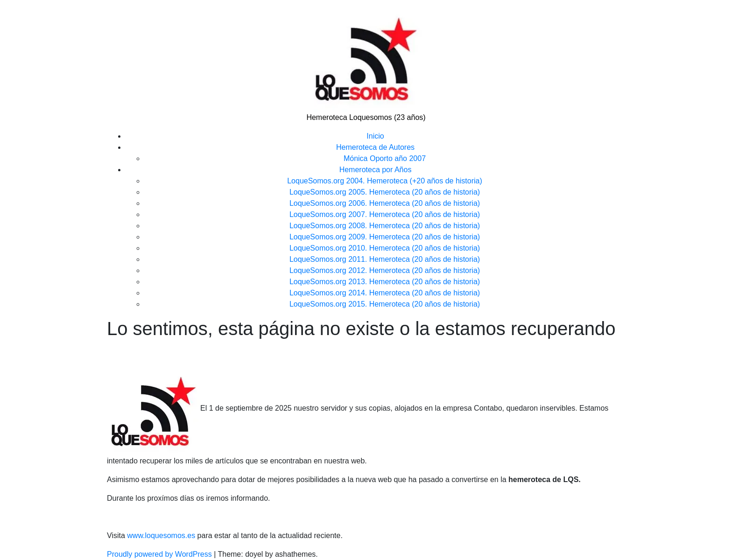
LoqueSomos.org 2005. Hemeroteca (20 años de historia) (385, 192)
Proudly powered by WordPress (160, 554)
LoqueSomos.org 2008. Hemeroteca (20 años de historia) (385, 226)
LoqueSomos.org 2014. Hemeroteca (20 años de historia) (385, 293)
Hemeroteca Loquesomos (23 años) (366, 117)
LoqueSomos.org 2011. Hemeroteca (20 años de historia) (385, 259)
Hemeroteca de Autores (375, 147)
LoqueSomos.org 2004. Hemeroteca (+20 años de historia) (385, 181)
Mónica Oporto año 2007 (385, 158)
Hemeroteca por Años (376, 170)
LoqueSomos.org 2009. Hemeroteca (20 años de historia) (385, 237)
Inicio (375, 136)
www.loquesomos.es (160, 535)
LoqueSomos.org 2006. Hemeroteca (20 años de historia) (385, 203)
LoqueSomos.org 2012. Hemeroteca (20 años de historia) (385, 270)
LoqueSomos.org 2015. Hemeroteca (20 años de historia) (385, 304)
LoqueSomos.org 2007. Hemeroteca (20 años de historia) (385, 214)
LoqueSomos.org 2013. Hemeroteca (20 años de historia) (385, 282)
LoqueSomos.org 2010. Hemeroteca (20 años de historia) (385, 248)
